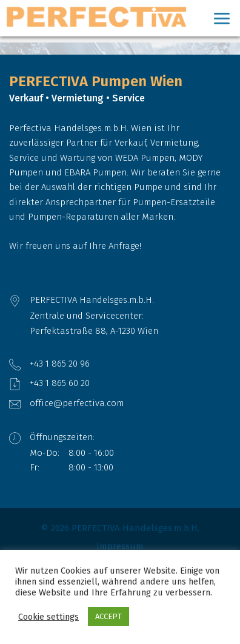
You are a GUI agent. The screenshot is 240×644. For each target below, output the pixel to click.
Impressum (120, 546)
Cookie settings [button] (48, 617)
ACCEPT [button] (108, 616)
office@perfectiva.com (77, 403)
